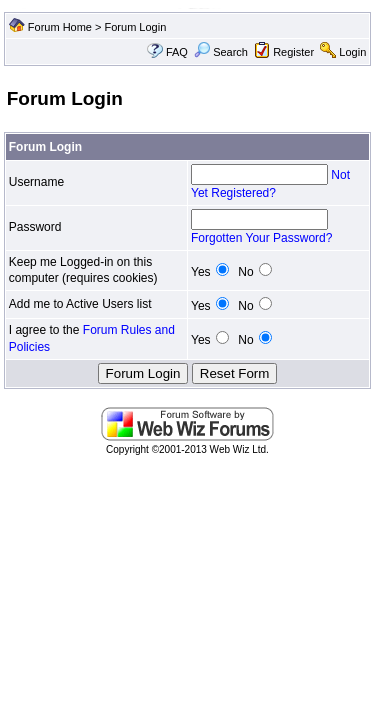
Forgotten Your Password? (261, 238)
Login (352, 52)
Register (293, 52)
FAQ (177, 52)
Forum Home (60, 27)
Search (221, 52)
